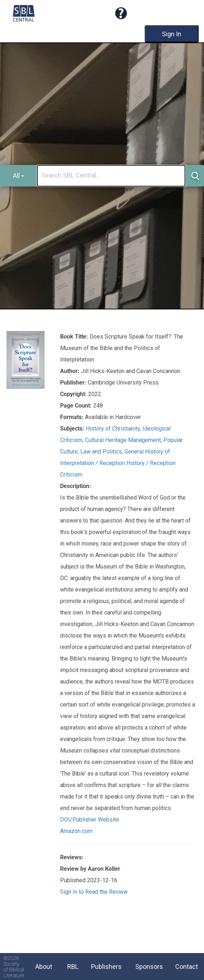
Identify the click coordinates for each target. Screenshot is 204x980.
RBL (73, 967)
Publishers (106, 967)
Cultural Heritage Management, (124, 440)
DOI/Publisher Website (90, 820)
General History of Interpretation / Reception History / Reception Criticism (118, 463)
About (44, 967)
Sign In (172, 34)
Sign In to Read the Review (94, 892)
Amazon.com (76, 831)
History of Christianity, (114, 429)
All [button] (19, 176)
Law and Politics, (102, 452)
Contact (187, 967)
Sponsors (149, 967)
